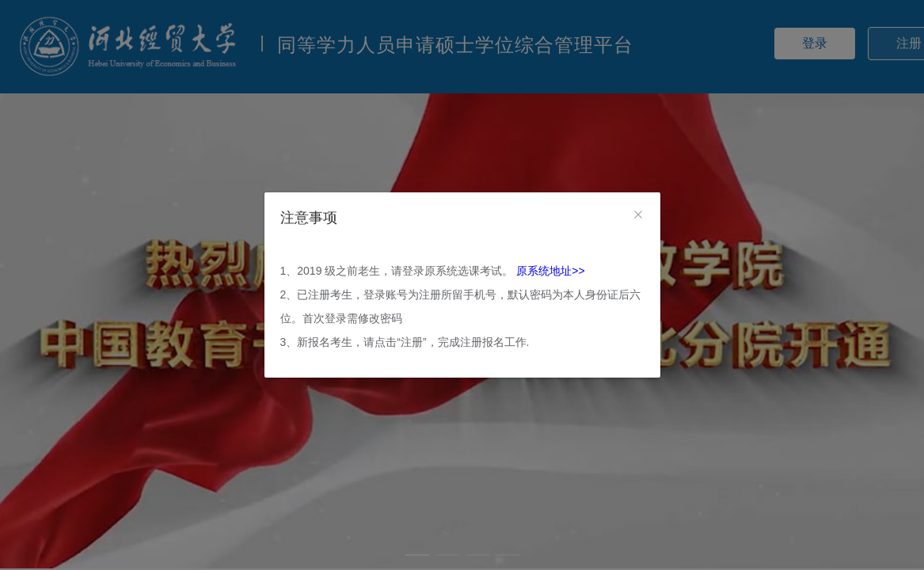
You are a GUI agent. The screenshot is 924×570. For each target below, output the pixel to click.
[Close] (638, 215)
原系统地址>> (550, 271)
